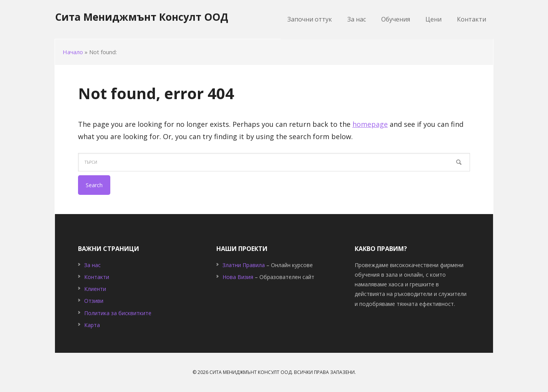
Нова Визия (238, 277)
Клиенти (95, 289)
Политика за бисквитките (118, 313)
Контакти (97, 277)
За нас (92, 265)
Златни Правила (244, 265)
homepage (370, 124)
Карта (92, 325)
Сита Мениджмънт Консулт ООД (142, 17)
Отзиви (94, 301)
